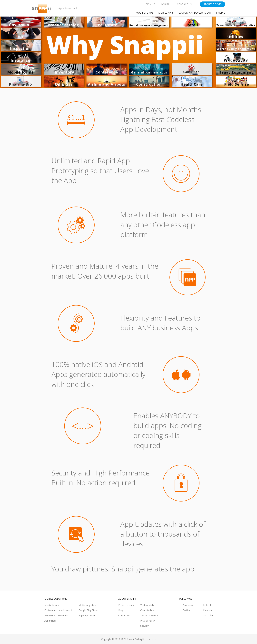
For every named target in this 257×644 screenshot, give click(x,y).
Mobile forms (52, 605)
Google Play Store (88, 610)
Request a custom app (56, 615)
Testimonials (147, 605)
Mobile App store (88, 605)
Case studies (147, 610)
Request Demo (213, 4)
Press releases (126, 605)
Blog (121, 610)
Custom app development (195, 13)
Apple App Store (87, 615)
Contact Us (184, 4)
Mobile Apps (166, 13)
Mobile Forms (145, 13)
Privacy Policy (148, 621)
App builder (50, 621)
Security (144, 626)
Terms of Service (149, 615)
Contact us (124, 615)
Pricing (221, 13)
